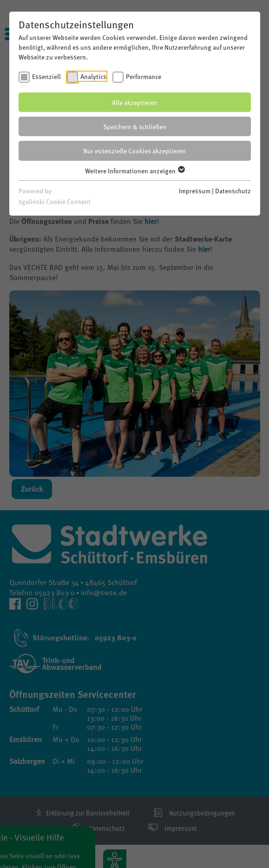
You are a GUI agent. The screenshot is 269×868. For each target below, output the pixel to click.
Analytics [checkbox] (93, 76)
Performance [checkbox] (144, 76)
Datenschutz (233, 191)
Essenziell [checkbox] (46, 76)
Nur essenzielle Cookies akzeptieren (134, 151)
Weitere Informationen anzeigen (134, 171)
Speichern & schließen (135, 126)
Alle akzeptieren (135, 102)
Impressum (195, 191)
